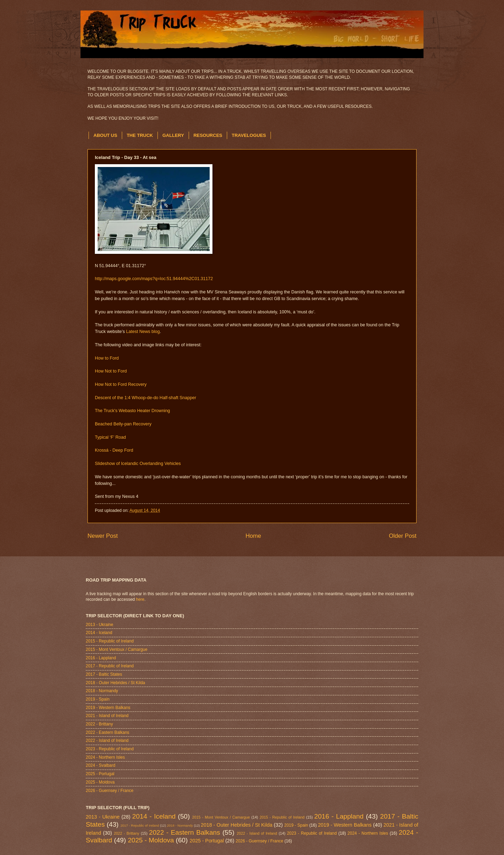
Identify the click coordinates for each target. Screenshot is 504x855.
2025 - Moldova (100, 782)
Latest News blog (143, 332)
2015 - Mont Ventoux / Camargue (117, 649)
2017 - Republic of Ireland (110, 666)
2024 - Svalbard (100, 765)
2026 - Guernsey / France (110, 791)
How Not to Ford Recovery (121, 384)
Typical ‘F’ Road (110, 437)
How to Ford (107, 358)
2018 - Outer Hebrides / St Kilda (115, 683)
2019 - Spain (98, 699)
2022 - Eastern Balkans (107, 732)
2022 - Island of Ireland (107, 741)
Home (253, 536)
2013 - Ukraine (99, 625)
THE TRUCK (140, 135)
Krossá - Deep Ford (114, 450)
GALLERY (173, 135)
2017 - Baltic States (104, 674)
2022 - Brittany (99, 724)
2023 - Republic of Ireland (110, 749)
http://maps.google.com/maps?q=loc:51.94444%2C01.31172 (154, 279)
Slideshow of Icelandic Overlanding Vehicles (138, 464)
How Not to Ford (111, 371)
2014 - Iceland (99, 633)
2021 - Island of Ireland (107, 716)
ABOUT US (105, 135)
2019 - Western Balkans (108, 708)
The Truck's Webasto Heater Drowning (132, 411)
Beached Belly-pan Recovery (123, 424)
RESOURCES (208, 135)
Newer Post (103, 536)
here (140, 599)
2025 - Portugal (100, 774)
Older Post (403, 536)
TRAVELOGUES (249, 135)
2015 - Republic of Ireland (110, 641)
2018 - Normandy (102, 691)
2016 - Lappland (101, 658)
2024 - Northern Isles (105, 757)
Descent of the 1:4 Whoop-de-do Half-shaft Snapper (145, 398)
